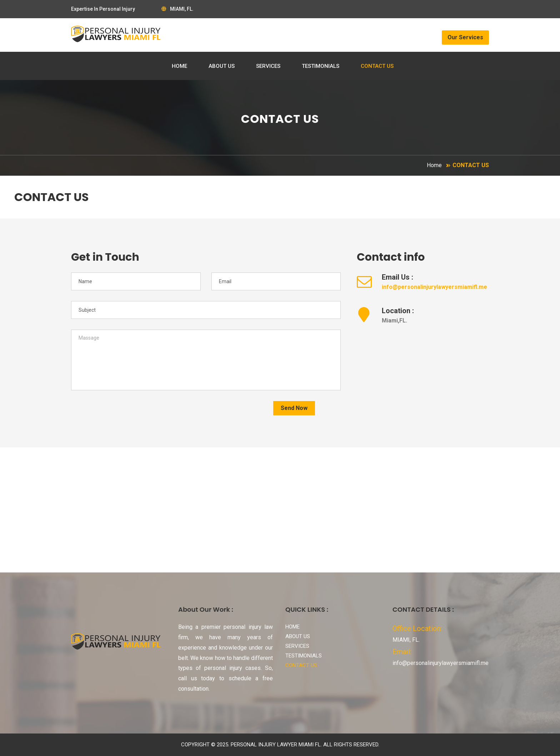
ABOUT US (222, 66)
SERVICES (268, 66)
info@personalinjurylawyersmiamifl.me (434, 287)
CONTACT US (377, 66)
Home (434, 165)
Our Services (465, 37)
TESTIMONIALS (321, 66)
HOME (179, 66)
